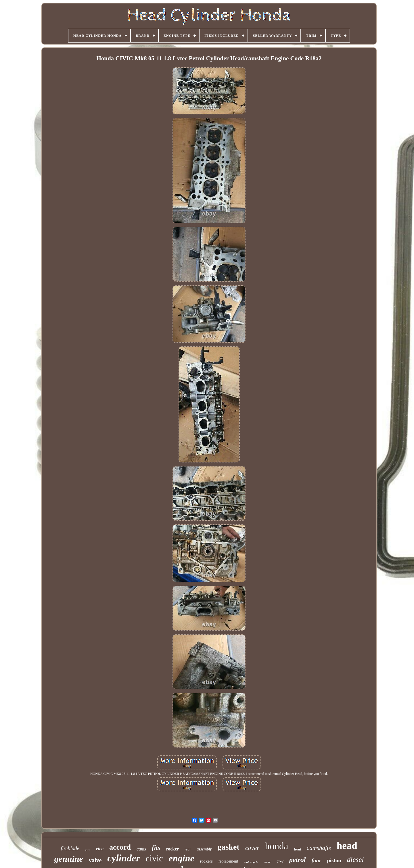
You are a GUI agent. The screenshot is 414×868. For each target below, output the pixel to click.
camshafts (319, 848)
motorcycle (251, 862)
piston (334, 860)
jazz (88, 850)
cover (252, 848)
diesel (355, 860)
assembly (204, 849)
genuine (69, 859)
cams (141, 849)
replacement (228, 861)
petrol (297, 860)
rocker (172, 849)
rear (188, 849)
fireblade (70, 848)
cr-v (280, 861)
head (347, 846)
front (297, 849)
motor (267, 862)
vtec (100, 849)
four (316, 860)
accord (120, 847)
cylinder (123, 858)
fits (156, 848)
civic (154, 858)
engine (182, 858)
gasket (228, 847)
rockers (206, 861)
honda (277, 846)
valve (95, 860)
